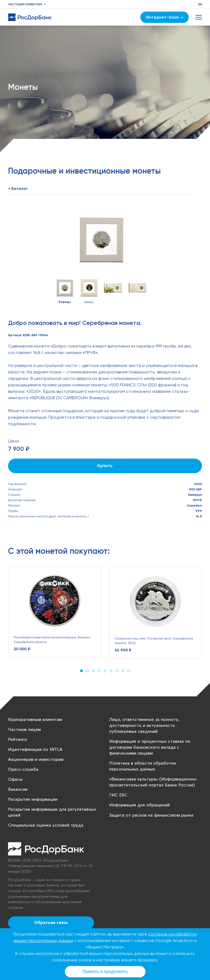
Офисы (15, 780)
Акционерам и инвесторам (36, 760)
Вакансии (18, 790)
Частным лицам (24, 730)
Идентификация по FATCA (35, 750)
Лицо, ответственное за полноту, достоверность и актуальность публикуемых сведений (144, 726)
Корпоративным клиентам (35, 720)
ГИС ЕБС (118, 795)
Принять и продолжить (105, 972)
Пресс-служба (23, 770)
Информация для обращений (139, 805)
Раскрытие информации (33, 800)
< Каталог (18, 189)
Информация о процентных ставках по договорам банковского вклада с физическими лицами (150, 747)
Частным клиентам (25, 4)
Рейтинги (17, 740)
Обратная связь (51, 923)
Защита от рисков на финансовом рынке (151, 815)
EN (200, 4)
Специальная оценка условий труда (46, 825)
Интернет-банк (165, 17)
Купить (105, 466)
